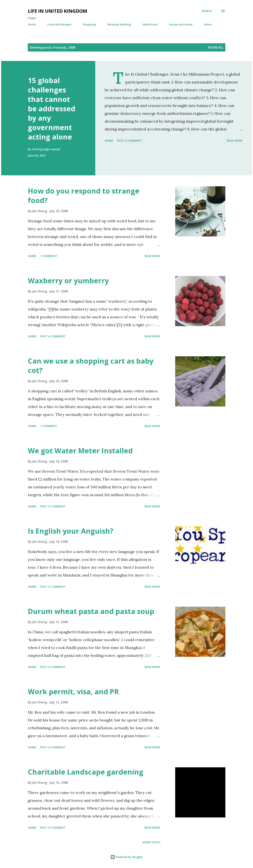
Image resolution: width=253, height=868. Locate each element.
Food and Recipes (59, 24)
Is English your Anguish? (71, 531)
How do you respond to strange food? (84, 196)
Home (32, 24)
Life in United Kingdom (58, 11)
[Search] (207, 11)
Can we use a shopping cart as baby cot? (91, 366)
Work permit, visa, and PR (73, 692)
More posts (151, 842)
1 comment (49, 256)
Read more (235, 141)
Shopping (89, 24)
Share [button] (109, 141)
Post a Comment (130, 141)
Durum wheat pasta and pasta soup (91, 611)
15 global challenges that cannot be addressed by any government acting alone (52, 109)
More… (209, 24)
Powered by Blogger (127, 857)
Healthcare (150, 24)
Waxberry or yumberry (68, 281)
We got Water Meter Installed (80, 451)
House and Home (181, 24)
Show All (216, 47)
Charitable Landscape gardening (86, 772)
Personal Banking (119, 24)
